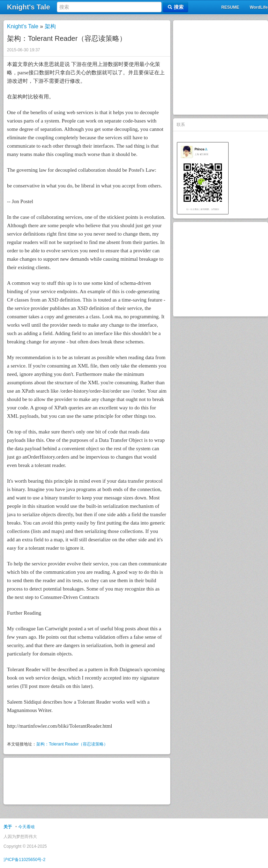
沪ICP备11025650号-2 (24, 860)
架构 (50, 26)
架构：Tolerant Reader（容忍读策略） (72, 744)
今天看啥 (27, 827)
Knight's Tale (23, 26)
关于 (8, 827)
